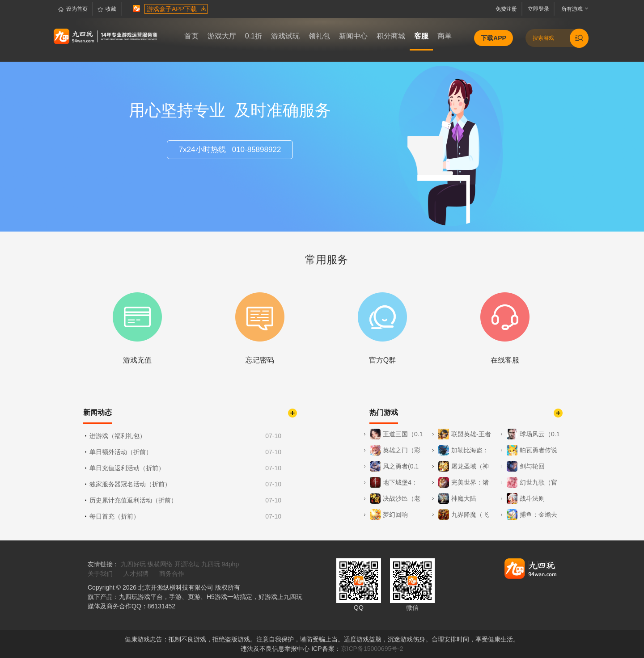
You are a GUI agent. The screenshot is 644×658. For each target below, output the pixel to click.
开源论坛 (187, 564)
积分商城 (391, 36)
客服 (421, 36)
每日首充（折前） (186, 516)
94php (230, 564)
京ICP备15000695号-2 (372, 649)
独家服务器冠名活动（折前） (186, 484)
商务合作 (172, 574)
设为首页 (73, 9)
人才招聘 (136, 574)
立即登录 (540, 9)
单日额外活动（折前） (186, 452)
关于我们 (100, 574)
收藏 (107, 9)
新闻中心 (353, 36)
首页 (191, 36)
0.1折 (254, 36)
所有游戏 (570, 9)
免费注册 (508, 9)
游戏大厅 (222, 36)
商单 (445, 36)
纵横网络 (160, 564)
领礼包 (319, 36)
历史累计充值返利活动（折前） (186, 500)
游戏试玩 (285, 36)
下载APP (494, 38)
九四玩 (211, 564)
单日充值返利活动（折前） (186, 468)
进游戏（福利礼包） (186, 436)
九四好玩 (133, 564)
